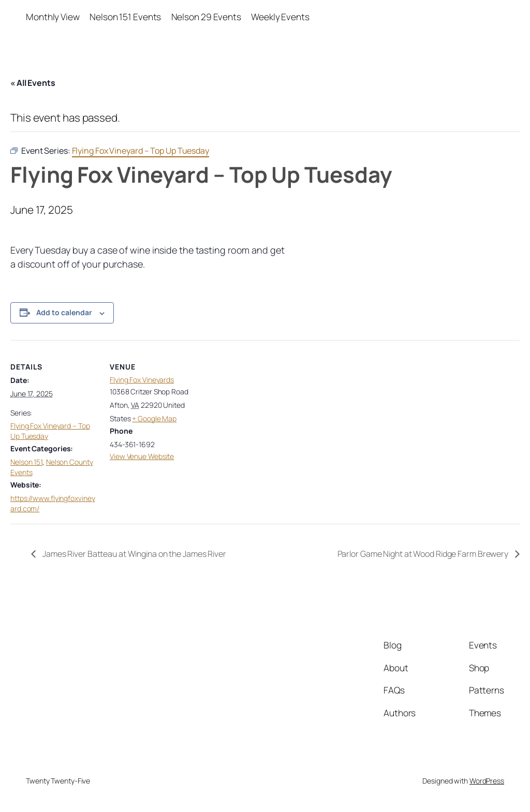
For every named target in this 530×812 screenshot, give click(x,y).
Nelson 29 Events (206, 17)
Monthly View (53, 17)
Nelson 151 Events (125, 17)
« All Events (33, 83)
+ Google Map (154, 418)
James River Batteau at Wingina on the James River (134, 554)
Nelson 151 (26, 462)
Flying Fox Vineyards (142, 380)
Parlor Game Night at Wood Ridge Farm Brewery (424, 554)
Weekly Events (280, 17)
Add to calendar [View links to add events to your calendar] (64, 312)
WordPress (487, 781)
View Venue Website (142, 456)
